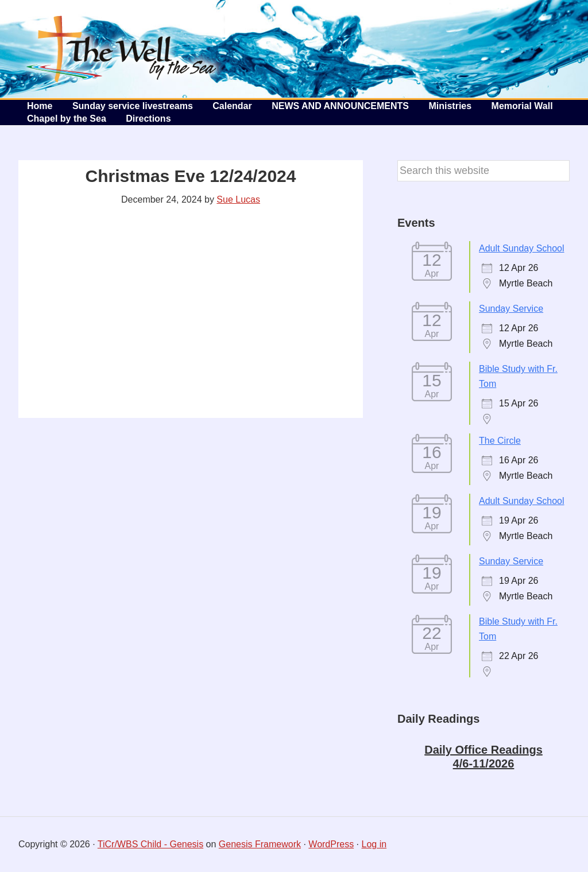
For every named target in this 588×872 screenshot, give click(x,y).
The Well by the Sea (122, 49)
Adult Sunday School (522, 248)
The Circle (500, 441)
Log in (374, 844)
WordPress (331, 844)
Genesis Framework (260, 844)
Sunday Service (511, 309)
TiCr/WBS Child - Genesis (150, 844)
